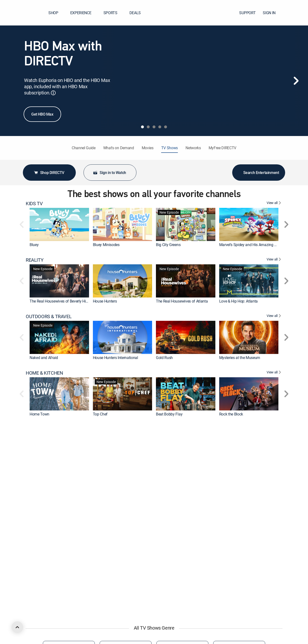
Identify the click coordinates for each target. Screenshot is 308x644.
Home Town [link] (39, 414)
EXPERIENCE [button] (84, 13)
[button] (296, 13)
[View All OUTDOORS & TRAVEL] (274, 316)
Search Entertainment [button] (259, 173)
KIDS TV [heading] (34, 204)
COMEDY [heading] (35, 599)
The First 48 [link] (39, 471)
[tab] (142, 127)
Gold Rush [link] (164, 358)
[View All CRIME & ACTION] (274, 429)
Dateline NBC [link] (104, 471)
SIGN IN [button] (272, 13)
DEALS (135, 13)
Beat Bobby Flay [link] (169, 414)
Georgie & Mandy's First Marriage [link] (246, 640)
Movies (148, 148)
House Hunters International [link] (115, 358)
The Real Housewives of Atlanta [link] (182, 301)
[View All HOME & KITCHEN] (274, 373)
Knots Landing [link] (231, 527)
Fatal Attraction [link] (168, 471)
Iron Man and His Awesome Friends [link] (185, 583)
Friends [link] (162, 640)
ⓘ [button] (53, 93)
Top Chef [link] (100, 414)
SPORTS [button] (113, 13)
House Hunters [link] (105, 301)
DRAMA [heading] (34, 486)
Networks (193, 148)
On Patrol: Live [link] (231, 471)
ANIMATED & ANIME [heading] (47, 542)
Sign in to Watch (109, 173)
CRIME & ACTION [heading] (43, 429)
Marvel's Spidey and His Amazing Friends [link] (253, 245)
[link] (59, 224)
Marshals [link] (100, 527)
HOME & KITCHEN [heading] (44, 373)
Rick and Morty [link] (42, 583)
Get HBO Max (42, 114)
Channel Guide (84, 148)
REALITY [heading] (35, 260)
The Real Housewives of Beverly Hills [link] (59, 301)
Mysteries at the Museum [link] (240, 358)
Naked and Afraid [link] (44, 358)
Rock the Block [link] (231, 414)
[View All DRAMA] (274, 486)
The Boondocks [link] (232, 583)
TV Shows (170, 148)
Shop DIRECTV (49, 173)
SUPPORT (247, 13)
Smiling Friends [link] (106, 583)
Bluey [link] (34, 245)
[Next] (296, 81)
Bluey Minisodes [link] (106, 245)
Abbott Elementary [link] (108, 640)
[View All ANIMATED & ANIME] (274, 542)
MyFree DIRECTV (223, 148)
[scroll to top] (17, 627)
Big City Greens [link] (168, 245)
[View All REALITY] (274, 260)
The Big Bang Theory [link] (47, 527)
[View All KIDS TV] (274, 204)
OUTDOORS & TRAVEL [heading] (49, 316)
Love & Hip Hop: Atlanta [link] (239, 301)
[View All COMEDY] (274, 599)
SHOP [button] (56, 13)
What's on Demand (119, 148)
